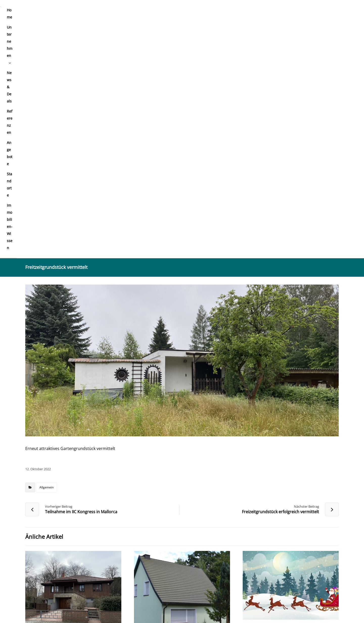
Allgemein (47, 250)
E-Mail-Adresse (145, 526)
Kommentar (38, 465)
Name (33, 526)
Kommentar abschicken (48, 570)
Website (242, 526)
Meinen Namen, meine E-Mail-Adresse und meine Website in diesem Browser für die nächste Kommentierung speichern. (147, 555)
